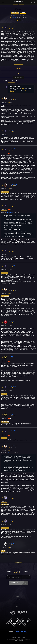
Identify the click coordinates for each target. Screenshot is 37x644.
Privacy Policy (19, 603)
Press (18, 597)
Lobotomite (10, 453)
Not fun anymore (15, 86)
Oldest (11, 80)
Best (17, 80)
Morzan (15, 18)
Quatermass (16, 15)
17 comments (18, 78)
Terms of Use (19, 600)
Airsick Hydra (10, 212)
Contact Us (19, 606)
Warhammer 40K (15, 13)
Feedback (23, 13)
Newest (5, 80)
